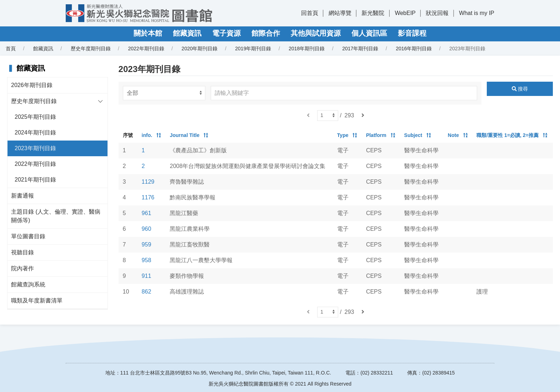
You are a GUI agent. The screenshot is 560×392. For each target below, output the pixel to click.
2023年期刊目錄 (35, 148)
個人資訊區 (369, 33)
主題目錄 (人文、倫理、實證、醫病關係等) (56, 216)
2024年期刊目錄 (35, 133)
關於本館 (148, 33)
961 (147, 213)
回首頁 (310, 13)
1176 (148, 197)
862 (147, 292)
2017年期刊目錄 (360, 49)
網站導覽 (340, 13)
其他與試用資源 (316, 33)
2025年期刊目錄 (35, 117)
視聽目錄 (22, 252)
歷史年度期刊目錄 (91, 49)
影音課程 (412, 33)
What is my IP (477, 13)
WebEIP (405, 13)
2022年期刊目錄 (146, 49)
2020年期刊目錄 (199, 49)
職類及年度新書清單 (37, 301)
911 (147, 276)
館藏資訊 (187, 33)
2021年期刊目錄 (35, 180)
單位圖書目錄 (28, 236)
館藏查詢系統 (28, 284)
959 (147, 245)
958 (147, 260)
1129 (148, 182)
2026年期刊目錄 (32, 85)
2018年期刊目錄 (307, 49)
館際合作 (266, 33)
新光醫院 (373, 13)
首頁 (11, 49)
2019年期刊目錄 (253, 49)
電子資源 (226, 33)
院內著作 (22, 268)
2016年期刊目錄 (414, 49)
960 (147, 229)
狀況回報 (437, 13)
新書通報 (22, 196)
